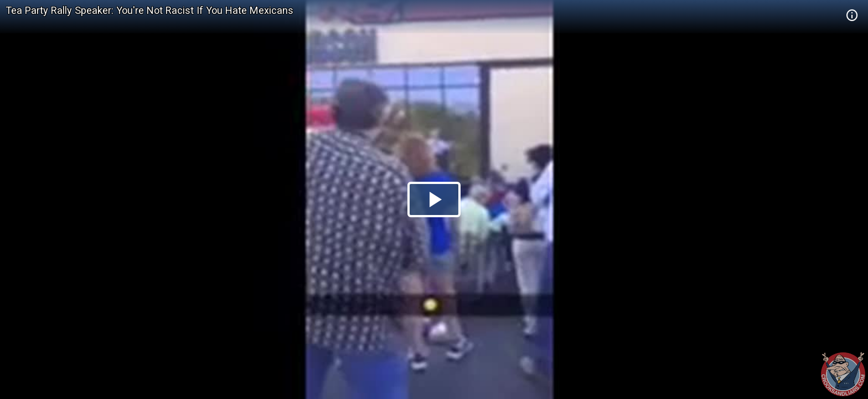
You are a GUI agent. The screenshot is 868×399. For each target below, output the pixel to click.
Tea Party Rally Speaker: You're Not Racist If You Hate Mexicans (149, 10)
